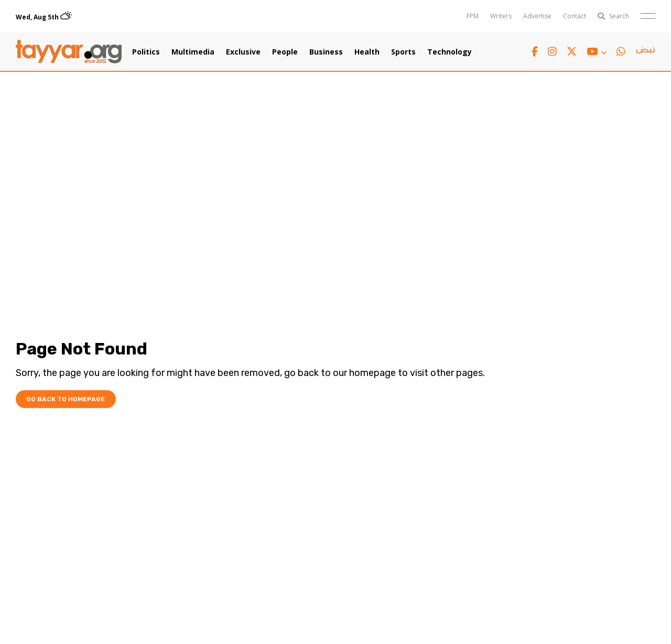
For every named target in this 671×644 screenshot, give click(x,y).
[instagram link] (552, 52)
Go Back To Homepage (66, 399)
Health (367, 52)
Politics (146, 52)
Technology (450, 52)
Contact (575, 16)
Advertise (537, 16)
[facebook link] (535, 52)
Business (326, 52)
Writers (501, 16)
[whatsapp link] (621, 52)
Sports (403, 52)
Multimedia (193, 52)
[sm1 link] (645, 52)
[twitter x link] (572, 52)
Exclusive (243, 52)
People (285, 52)
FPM (473, 16)
